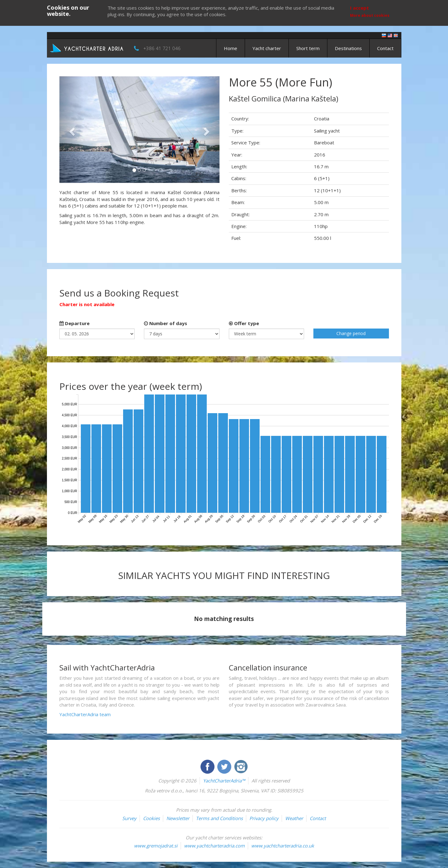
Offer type (244, 323)
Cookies (151, 818)
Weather (294, 818)
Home (231, 48)
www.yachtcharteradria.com (214, 846)
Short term (308, 48)
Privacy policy (264, 818)
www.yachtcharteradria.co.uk (283, 846)
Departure (74, 323)
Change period (351, 333)
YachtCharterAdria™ (224, 781)
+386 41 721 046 (162, 48)
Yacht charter (267, 48)
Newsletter (178, 818)
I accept (360, 8)
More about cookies (370, 15)
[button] (71, 130)
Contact (385, 48)
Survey (129, 818)
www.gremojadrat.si (156, 846)
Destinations (348, 48)
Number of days (166, 323)
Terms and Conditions (219, 818)
